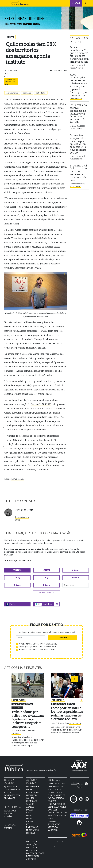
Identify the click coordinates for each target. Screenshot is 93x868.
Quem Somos (11, 785)
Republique (10, 809)
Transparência (12, 788)
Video (29, 811)
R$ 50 (46, 578)
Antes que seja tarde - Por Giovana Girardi (37, 647)
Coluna (30, 797)
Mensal (46, 570)
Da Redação (32, 826)
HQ (28, 823)
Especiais (31, 832)
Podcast (30, 809)
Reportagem (33, 791)
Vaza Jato (53, 829)
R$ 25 (17, 578)
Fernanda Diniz (60, 71)
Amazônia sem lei (57, 814)
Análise (30, 806)
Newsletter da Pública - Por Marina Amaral (38, 644)
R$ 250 (17, 585)
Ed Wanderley (18, 479)
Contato (9, 791)
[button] (7, 3)
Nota (11, 37)
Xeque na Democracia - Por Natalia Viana (37, 650)
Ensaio (30, 814)
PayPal (11, 604)
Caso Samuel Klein (57, 811)
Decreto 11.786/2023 (41, 404)
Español (9, 815)
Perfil (29, 817)
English (8, 812)
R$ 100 (76, 578)
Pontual (17, 570)
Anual (76, 570)
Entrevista (32, 794)
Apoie (76, 3)
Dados (29, 820)
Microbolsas (33, 829)
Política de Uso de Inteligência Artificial (35, 855)
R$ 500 (46, 585)
